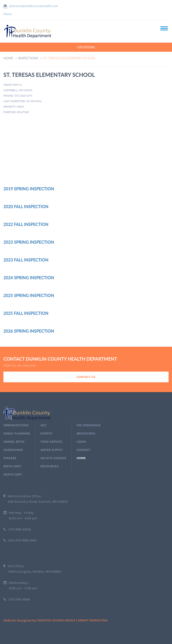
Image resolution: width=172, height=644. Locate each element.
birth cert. (13, 466)
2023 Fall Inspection (26, 260)
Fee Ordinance (89, 425)
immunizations (16, 425)
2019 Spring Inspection (29, 189)
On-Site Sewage (53, 458)
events (46, 433)
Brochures (86, 433)
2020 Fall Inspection (26, 207)
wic (43, 425)
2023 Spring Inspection (29, 242)
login (81, 442)
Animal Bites (14, 442)
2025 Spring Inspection (29, 295)
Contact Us (86, 377)
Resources (50, 466)
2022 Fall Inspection (26, 224)
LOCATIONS (86, 47)
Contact (83, 450)
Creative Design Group (56, 620)
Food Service (51, 442)
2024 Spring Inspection (29, 278)
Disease (10, 458)
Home (8, 14)
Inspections (28, 58)
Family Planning (17, 433)
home (81, 458)
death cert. (13, 475)
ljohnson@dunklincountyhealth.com (34, 6)
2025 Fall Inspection (26, 313)
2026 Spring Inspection (29, 331)
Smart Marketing (93, 620)
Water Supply (52, 450)
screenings (13, 450)
